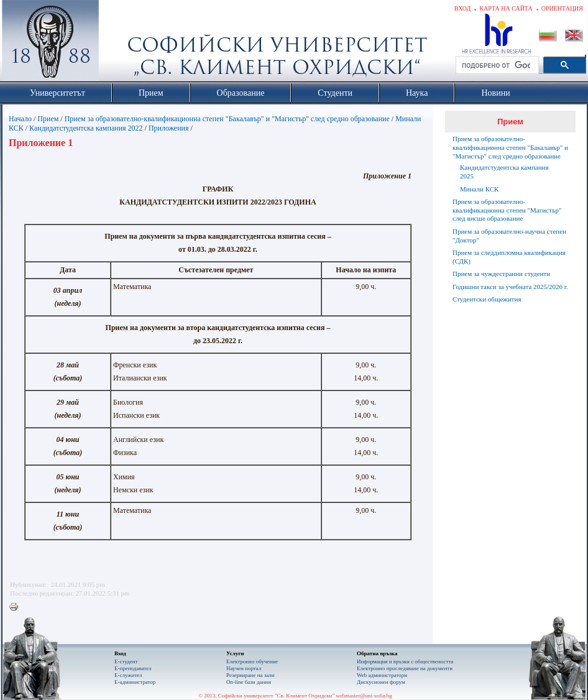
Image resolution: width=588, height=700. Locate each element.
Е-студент (126, 661)
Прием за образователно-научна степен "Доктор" (509, 236)
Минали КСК (479, 189)
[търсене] (496, 65)
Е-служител (128, 675)
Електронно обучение (252, 661)
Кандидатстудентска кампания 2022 (86, 128)
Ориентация (562, 8)
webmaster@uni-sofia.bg (364, 696)
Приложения (169, 128)
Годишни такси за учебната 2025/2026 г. (510, 287)
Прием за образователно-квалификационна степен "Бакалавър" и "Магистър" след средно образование (227, 119)
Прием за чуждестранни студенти (501, 274)
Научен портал (244, 668)
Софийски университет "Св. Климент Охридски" (121, 44)
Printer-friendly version (17, 607)
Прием (48, 119)
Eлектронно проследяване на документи (405, 668)
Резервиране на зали (250, 675)
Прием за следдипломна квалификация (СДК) (509, 257)
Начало (20, 119)
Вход (463, 8)
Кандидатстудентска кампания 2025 (504, 172)
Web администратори (382, 675)
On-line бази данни (249, 682)
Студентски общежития (487, 299)
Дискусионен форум (381, 682)
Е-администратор (135, 682)
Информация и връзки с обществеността (405, 661)
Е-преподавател (133, 668)
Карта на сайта (506, 8)
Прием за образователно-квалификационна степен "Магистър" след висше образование (507, 210)
